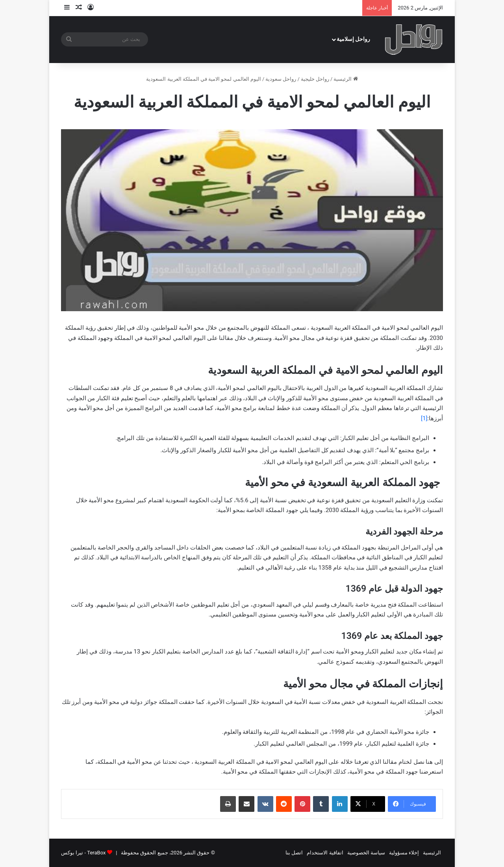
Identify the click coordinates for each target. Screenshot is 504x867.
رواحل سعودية (281, 79)
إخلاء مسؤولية (404, 853)
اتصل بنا (294, 853)
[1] (424, 418)
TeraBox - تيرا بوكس (83, 853)
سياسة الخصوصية (366, 853)
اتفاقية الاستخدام (325, 853)
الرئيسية (346, 79)
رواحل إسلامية (354, 39)
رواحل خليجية (315, 79)
